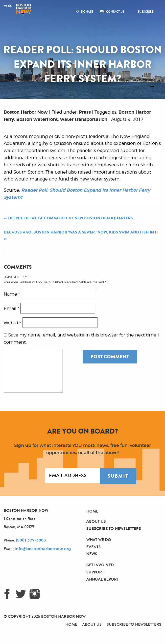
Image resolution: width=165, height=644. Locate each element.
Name (12, 294)
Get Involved (100, 565)
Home (92, 511)
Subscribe (145, 12)
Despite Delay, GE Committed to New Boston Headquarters (71, 218)
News (92, 554)
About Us (96, 521)
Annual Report (103, 579)
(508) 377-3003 (31, 540)
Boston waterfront (37, 120)
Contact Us (115, 12)
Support (95, 572)
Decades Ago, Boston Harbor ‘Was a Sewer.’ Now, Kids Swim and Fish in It (81, 232)
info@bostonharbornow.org (43, 549)
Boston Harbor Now (26, 112)
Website (12, 323)
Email (11, 309)
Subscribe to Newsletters (114, 528)
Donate (87, 12)
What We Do (99, 540)
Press (85, 112)
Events (94, 547)
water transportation (84, 120)
